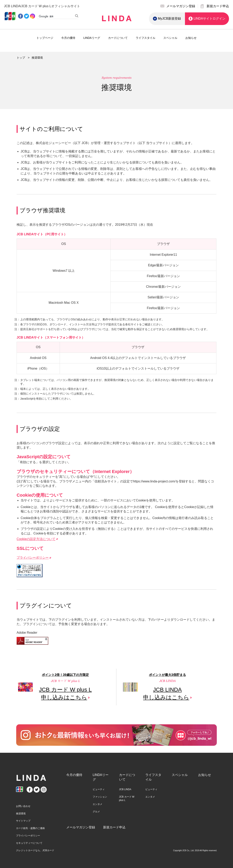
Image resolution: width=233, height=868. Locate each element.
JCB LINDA (125, 789)
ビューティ (99, 789)
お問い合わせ (23, 806)
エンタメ (97, 804)
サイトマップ (23, 821)
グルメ (96, 812)
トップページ (45, 38)
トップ (21, 58)
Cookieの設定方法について (36, 539)
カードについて (118, 38)
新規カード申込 (114, 827)
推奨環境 (21, 814)
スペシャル (170, 38)
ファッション (100, 797)
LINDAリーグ (92, 38)
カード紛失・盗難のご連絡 (30, 828)
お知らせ (191, 38)
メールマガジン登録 (81, 827)
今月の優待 (68, 38)
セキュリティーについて (29, 843)
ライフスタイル (146, 38)
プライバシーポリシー (33, 558)
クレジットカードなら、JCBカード (35, 850)
